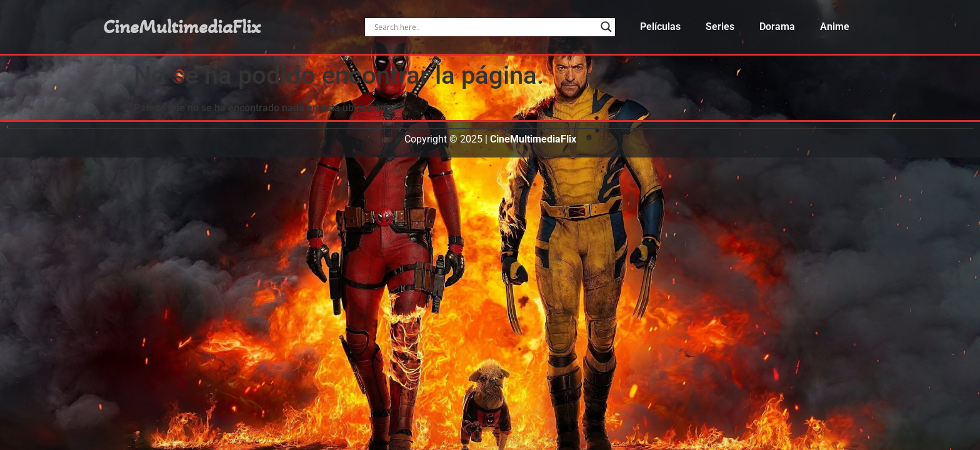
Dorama (777, 27)
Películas (660, 27)
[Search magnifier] (606, 27)
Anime (835, 27)
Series (720, 27)
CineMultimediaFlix (182, 27)
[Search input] (484, 27)
